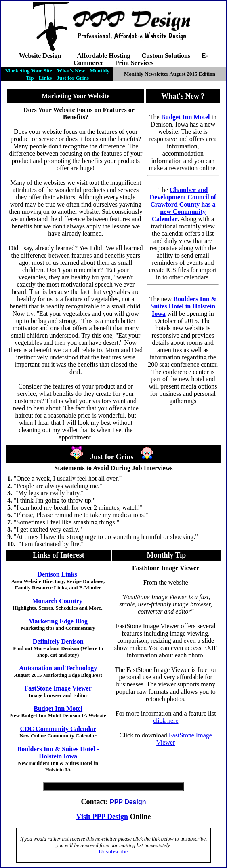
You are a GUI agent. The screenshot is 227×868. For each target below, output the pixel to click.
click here (166, 721)
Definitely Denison (58, 641)
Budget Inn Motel (58, 709)
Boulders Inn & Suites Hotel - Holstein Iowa (58, 753)
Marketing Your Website (76, 96)
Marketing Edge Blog (58, 621)
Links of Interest (59, 555)
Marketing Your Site (29, 71)
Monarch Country (58, 601)
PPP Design (110, 817)
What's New (71, 71)
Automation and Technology (58, 668)
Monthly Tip (166, 555)
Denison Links (57, 574)
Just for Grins (73, 78)
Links (45, 78)
